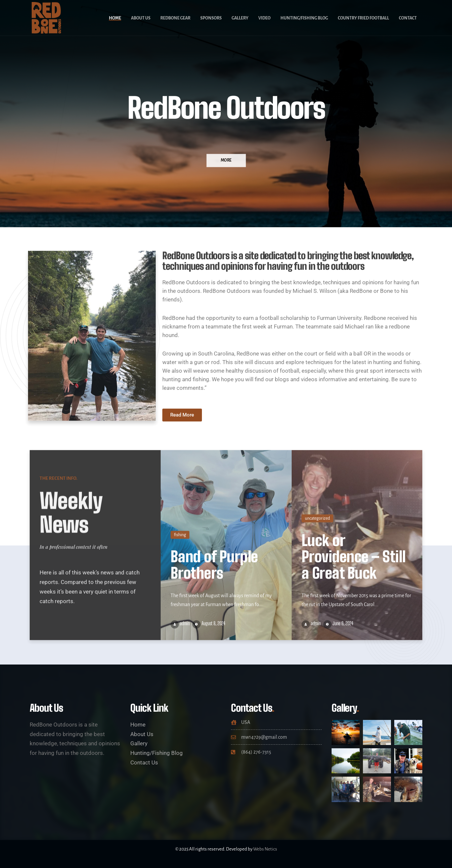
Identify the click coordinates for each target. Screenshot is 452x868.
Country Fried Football (363, 18)
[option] (226, 114)
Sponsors (211, 18)
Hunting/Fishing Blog (304, 18)
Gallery (240, 18)
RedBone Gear (175, 18)
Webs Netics (265, 849)
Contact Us (144, 762)
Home (115, 18)
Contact (408, 18)
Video (264, 18)
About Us (141, 18)
